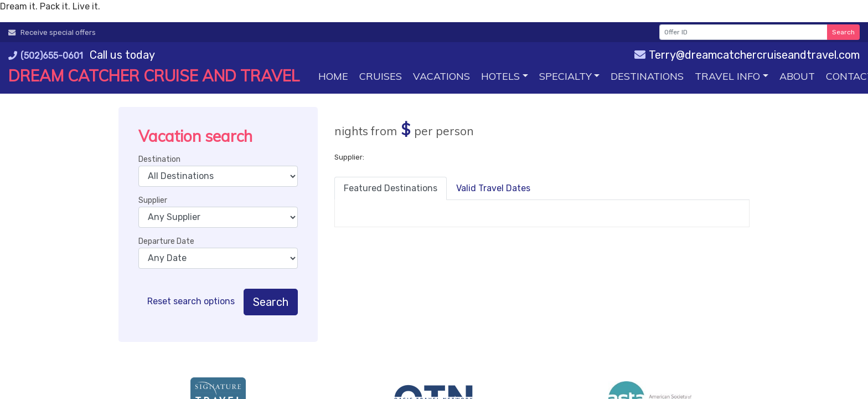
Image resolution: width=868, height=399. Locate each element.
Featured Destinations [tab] (391, 188)
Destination (159, 159)
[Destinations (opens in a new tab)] (647, 76)
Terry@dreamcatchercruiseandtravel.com (747, 55)
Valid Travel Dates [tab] (493, 188)
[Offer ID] (743, 32)
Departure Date (166, 241)
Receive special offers (52, 32)
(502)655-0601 (46, 56)
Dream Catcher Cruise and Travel (154, 76)
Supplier (153, 200)
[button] (505, 76)
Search (843, 32)
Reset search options (191, 301)
